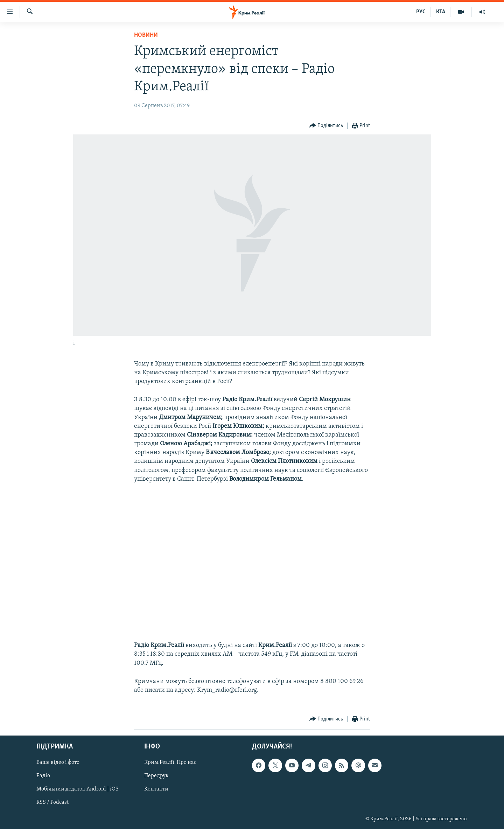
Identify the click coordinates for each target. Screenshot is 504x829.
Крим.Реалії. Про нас (170, 763)
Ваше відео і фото (58, 763)
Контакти (156, 789)
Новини (146, 35)
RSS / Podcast (52, 803)
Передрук (156, 776)
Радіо (43, 776)
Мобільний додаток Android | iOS (78, 789)
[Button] (326, 126)
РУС (421, 12)
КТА (441, 12)
